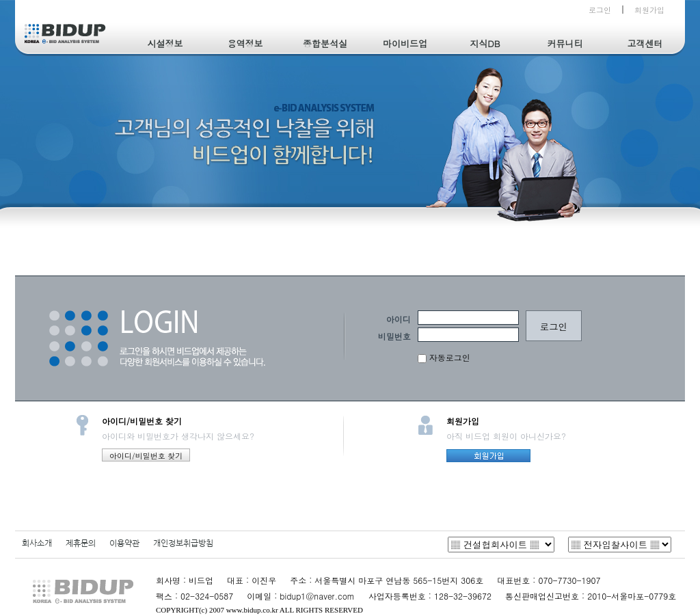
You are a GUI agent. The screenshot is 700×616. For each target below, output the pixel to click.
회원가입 (649, 10)
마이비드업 (405, 43)
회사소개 (37, 544)
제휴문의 (81, 544)
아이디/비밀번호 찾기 (146, 456)
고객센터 (645, 43)
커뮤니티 (565, 43)
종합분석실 (325, 43)
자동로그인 (444, 357)
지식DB (485, 43)
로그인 (600, 10)
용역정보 (245, 43)
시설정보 (165, 43)
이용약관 (124, 544)
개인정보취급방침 (183, 544)
